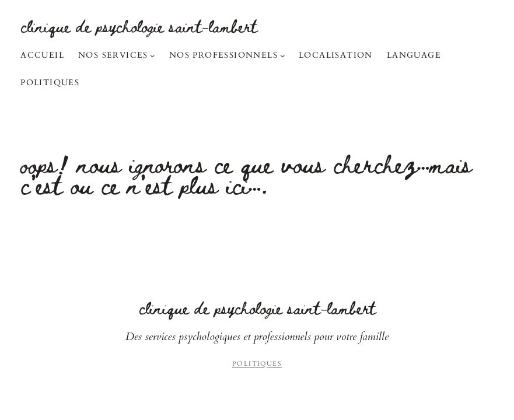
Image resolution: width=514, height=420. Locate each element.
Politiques (257, 364)
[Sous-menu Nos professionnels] (282, 55)
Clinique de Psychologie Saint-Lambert (139, 26)
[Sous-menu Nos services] (152, 55)
